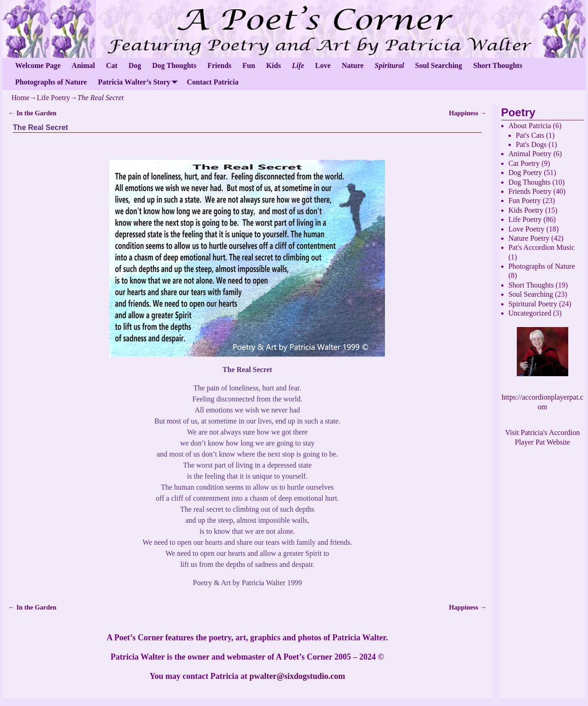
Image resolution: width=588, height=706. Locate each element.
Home (20, 98)
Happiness (468, 113)
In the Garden (32, 113)
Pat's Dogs (531, 144)
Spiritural (390, 65)
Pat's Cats (530, 135)
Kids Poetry (526, 210)
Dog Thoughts (174, 65)
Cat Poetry (524, 163)
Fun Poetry (525, 201)
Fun (249, 65)
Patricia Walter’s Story (140, 82)
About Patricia (530, 126)
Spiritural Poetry (533, 304)
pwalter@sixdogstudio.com (297, 676)
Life (298, 65)
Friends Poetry (530, 191)
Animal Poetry (530, 154)
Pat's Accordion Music (542, 247)
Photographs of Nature (51, 82)
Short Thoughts (498, 65)
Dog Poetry (525, 172)
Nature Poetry (529, 238)
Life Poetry (53, 98)
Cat (112, 65)
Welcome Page (38, 65)
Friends (219, 65)
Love (323, 65)
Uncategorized (530, 313)
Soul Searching (439, 65)
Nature (353, 65)
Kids (273, 65)
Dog (135, 65)
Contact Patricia (213, 82)
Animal (83, 65)
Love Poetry (527, 229)
